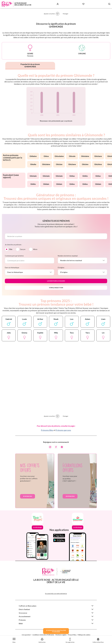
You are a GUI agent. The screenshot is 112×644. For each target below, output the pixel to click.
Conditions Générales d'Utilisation (43, 635)
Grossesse (23, 613)
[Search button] (109, 4)
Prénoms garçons (63, 430)
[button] (14, 640)
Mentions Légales (61, 635)
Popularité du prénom (30, 65)
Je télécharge (37, 527)
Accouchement (25, 616)
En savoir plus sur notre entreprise (56, 593)
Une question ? (26, 635)
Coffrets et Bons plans (28, 606)
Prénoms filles (47, 430)
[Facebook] (56, 447)
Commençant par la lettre (14, 256)
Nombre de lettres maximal (68, 256)
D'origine (61, 267)
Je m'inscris (28, 496)
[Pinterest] (62, 447)
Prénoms (22, 620)
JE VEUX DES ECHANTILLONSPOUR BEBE (56, 631)
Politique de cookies (84, 635)
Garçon (23, 249)
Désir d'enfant (24, 609)
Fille (11, 249)
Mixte (35, 249)
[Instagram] (50, 447)
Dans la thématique (12, 267)
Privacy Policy (72, 635)
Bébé (21, 623)
